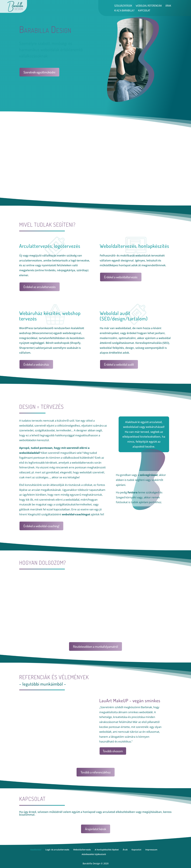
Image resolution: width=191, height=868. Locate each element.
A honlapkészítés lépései (107, 850)
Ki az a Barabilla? (124, 11)
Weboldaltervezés (82, 850)
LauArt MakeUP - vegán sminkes (130, 700)
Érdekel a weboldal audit (119, 364)
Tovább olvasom (113, 751)
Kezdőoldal (36, 850)
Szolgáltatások (123, 6)
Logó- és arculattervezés (57, 850)
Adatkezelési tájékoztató (94, 854)
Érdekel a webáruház (36, 364)
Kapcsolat (144, 11)
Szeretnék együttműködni (39, 72)
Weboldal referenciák (149, 6)
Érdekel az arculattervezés (40, 287)
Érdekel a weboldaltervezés (121, 277)
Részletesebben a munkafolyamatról (95, 646)
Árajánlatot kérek (96, 829)
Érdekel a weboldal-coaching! (41, 526)
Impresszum (151, 850)
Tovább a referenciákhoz (96, 772)
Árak (168, 6)
